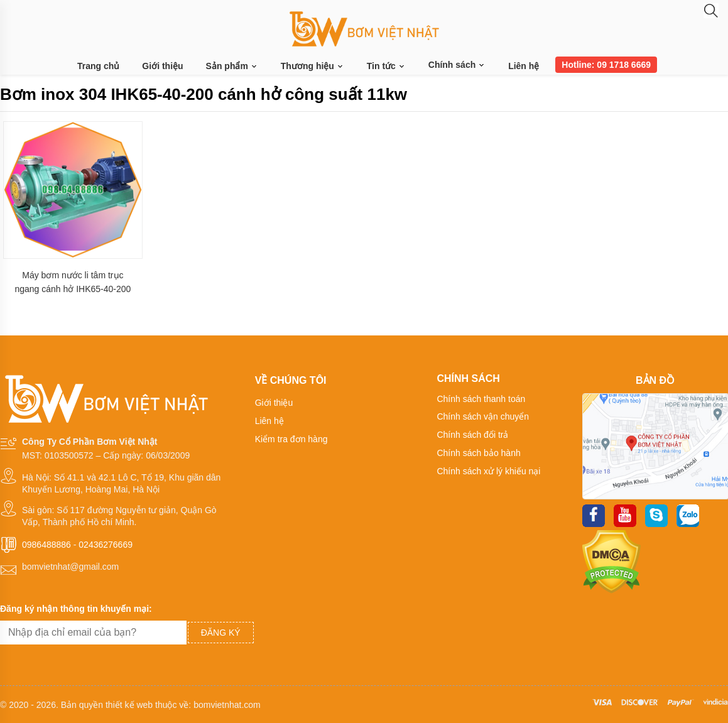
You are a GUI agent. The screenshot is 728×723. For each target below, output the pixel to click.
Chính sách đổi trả (472, 435)
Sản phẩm (232, 66)
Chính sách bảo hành (478, 453)
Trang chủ (98, 66)
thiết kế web (129, 705)
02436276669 (106, 545)
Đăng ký (221, 633)
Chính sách (457, 65)
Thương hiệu (312, 66)
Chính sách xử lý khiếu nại (488, 471)
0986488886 (46, 545)
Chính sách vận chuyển (483, 416)
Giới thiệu (162, 66)
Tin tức (386, 66)
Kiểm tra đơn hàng (291, 439)
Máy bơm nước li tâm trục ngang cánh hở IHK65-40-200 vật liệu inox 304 (73, 282)
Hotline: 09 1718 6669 (606, 65)
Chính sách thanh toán (481, 399)
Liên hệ (524, 66)
